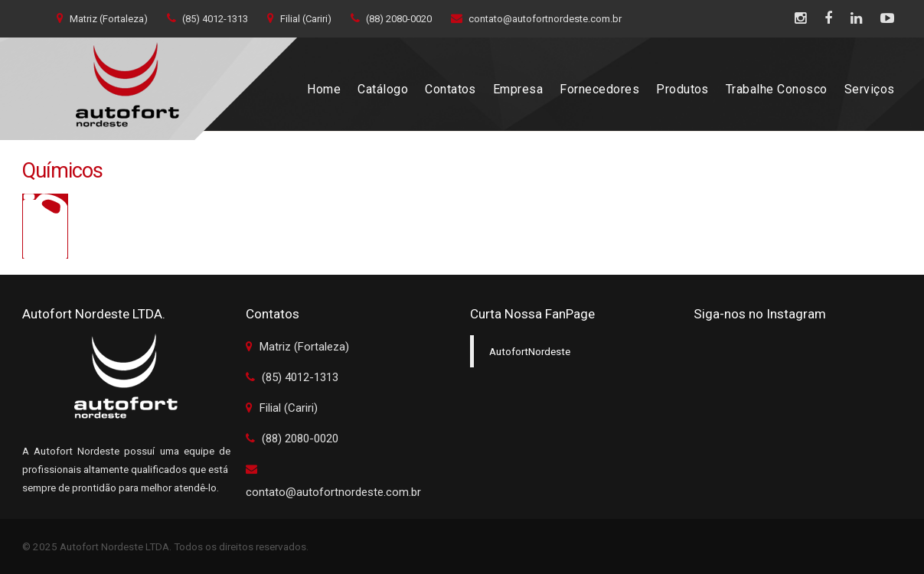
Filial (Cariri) (299, 18)
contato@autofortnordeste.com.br (536, 18)
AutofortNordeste (530, 351)
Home (324, 89)
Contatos (451, 89)
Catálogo (383, 89)
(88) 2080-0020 (391, 18)
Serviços (870, 89)
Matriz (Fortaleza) (102, 18)
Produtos (682, 89)
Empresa (518, 89)
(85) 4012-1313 (207, 18)
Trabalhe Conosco (777, 89)
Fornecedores (599, 89)
